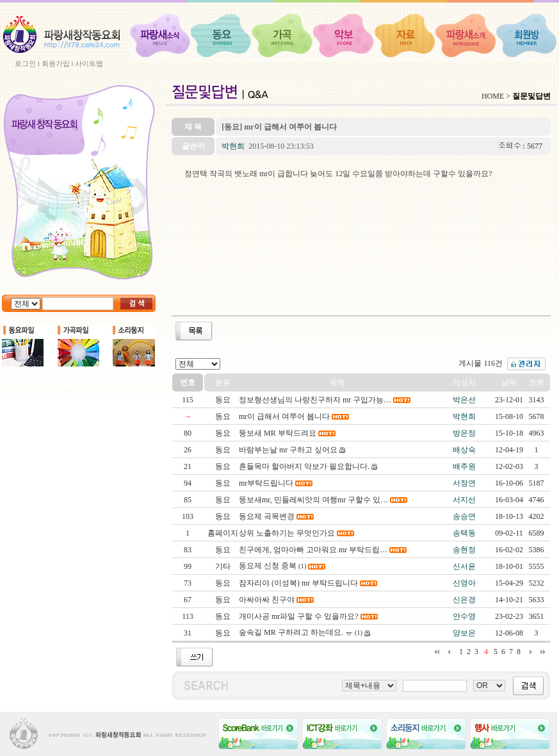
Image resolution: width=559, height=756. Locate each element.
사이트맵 (89, 63)
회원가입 (56, 63)
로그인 (25, 63)
